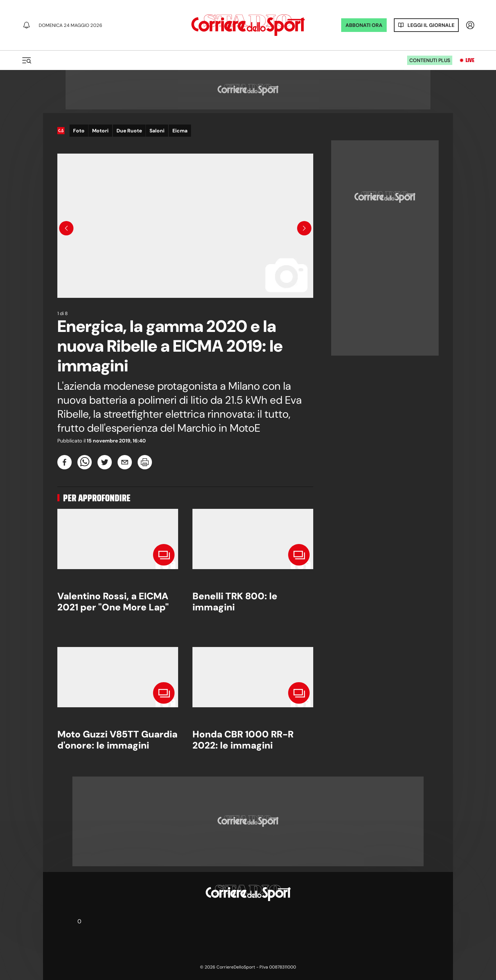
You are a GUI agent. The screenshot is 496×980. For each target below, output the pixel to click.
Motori (100, 131)
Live (470, 60)
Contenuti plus (430, 60)
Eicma (180, 131)
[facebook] (65, 462)
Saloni (157, 131)
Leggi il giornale (431, 25)
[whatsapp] (85, 462)
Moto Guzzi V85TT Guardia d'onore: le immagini (117, 740)
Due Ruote (129, 131)
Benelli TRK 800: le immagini (235, 602)
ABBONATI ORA (364, 25)
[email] (125, 462)
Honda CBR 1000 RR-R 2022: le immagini (243, 740)
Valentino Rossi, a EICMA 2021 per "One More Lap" (113, 602)
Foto (79, 131)
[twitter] (105, 462)
